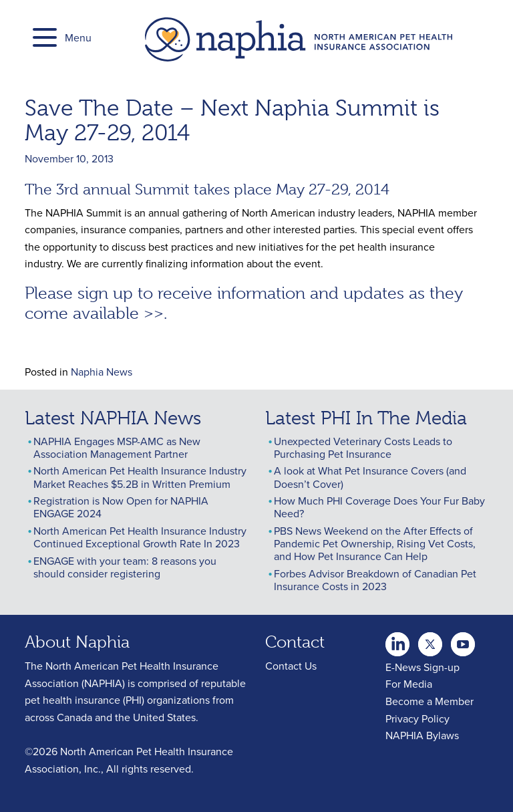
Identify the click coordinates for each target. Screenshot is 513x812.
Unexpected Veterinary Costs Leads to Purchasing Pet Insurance (363, 447)
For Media (409, 684)
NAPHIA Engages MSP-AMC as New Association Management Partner (117, 447)
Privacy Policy (417, 718)
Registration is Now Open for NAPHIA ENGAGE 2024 (121, 507)
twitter (397, 640)
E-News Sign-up (422, 667)
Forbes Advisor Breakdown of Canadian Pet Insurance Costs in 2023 (375, 580)
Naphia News (102, 372)
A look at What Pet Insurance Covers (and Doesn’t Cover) (370, 477)
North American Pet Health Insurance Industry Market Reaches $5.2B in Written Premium (140, 477)
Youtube (430, 640)
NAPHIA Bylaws (422, 735)
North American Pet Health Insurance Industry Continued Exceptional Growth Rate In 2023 (140, 537)
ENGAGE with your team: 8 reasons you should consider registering (125, 567)
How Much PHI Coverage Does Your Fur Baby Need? (379, 507)
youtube (463, 640)
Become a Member (430, 701)
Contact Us (291, 666)
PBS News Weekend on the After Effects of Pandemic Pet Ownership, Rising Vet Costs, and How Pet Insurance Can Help (375, 543)
